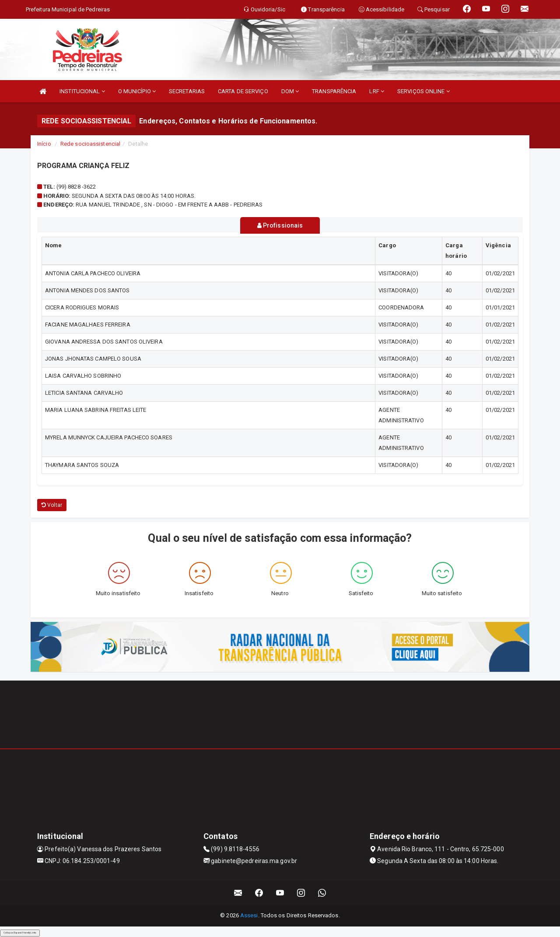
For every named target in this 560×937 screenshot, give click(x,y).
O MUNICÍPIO (137, 91)
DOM (290, 91)
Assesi (249, 915)
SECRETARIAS (187, 91)
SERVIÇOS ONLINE (423, 91)
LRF (377, 91)
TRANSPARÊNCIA (334, 91)
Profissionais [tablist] (280, 225)
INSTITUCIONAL (82, 91)
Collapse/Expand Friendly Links (20, 933)
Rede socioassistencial (90, 144)
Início (44, 144)
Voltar (52, 505)
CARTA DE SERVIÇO (243, 91)
